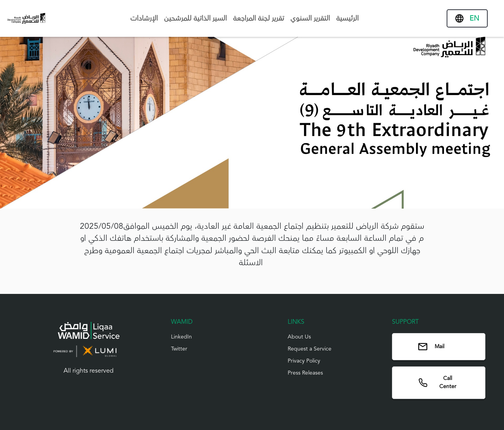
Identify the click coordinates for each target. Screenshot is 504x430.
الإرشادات (144, 18)
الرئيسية (347, 18)
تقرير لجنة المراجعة (259, 18)
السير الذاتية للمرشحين (195, 18)
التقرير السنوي (310, 18)
